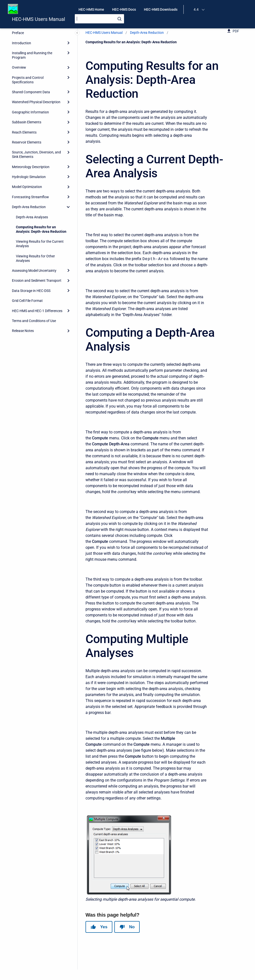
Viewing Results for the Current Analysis (40, 244)
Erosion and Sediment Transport (37, 280)
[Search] (99, 19)
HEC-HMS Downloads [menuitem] (161, 9)
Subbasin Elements (27, 122)
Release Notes (23, 331)
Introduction (21, 43)
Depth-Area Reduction (29, 207)
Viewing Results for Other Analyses (35, 258)
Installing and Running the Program (32, 55)
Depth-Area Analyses (32, 217)
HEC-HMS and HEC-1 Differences (37, 311)
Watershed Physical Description (36, 102)
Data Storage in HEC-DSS (31, 291)
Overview (19, 67)
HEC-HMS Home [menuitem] (91, 9)
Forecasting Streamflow (30, 197)
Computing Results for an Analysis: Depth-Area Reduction (41, 229)
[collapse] (68, 207)
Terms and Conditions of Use (34, 321)
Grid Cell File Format (27, 301)
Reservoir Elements (27, 142)
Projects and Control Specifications (28, 80)
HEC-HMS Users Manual (39, 19)
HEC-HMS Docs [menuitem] (124, 9)
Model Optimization (27, 187)
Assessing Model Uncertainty (34, 271)
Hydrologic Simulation (29, 177)
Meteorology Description (31, 167)
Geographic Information (30, 112)
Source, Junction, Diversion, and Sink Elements (36, 154)
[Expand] (68, 43)
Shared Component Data (31, 92)
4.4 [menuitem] (196, 9)
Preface (18, 33)
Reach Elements (24, 132)
